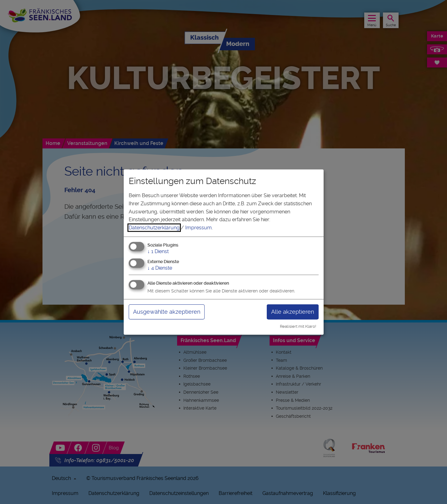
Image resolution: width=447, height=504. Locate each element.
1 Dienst (158, 252)
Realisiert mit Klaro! (298, 326)
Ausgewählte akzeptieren (167, 312)
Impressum (199, 228)
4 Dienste (160, 268)
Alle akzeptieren (293, 312)
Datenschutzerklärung (154, 228)
